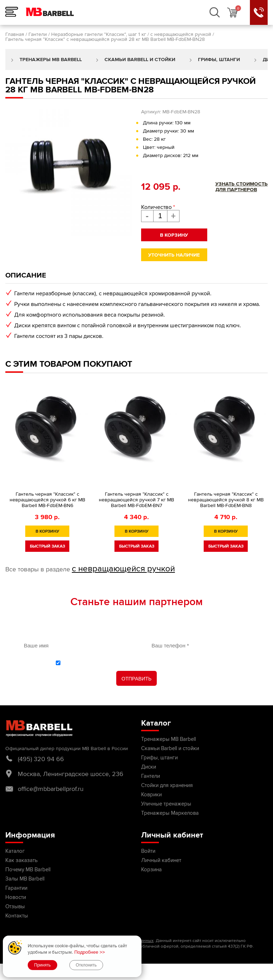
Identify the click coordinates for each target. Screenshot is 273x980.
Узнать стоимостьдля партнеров (242, 187)
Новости (16, 897)
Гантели (38, 34)
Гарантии (16, 888)
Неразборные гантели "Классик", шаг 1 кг (99, 34)
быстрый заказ (47, 546)
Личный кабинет (161, 860)
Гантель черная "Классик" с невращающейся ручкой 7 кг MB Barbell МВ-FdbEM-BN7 (136, 500)
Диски (149, 767)
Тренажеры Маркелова (170, 813)
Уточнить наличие (174, 255)
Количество (158, 207)
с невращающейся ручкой (181, 34)
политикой (83, 663)
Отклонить (86, 965)
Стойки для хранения (167, 785)
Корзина (151, 869)
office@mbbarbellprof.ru (51, 789)
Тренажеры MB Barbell (51, 60)
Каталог (15, 851)
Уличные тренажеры (166, 804)
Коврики (151, 795)
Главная (15, 34)
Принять (42, 965)
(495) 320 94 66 (41, 759)
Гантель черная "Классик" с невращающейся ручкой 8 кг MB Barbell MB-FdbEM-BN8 (226, 500)
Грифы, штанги (219, 60)
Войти (148, 851)
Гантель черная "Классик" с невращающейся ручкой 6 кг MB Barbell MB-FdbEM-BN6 (47, 500)
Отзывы (15, 906)
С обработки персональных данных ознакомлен (140, 663)
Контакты (17, 916)
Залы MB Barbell (25, 879)
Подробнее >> (90, 952)
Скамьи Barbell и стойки (140, 60)
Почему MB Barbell (28, 869)
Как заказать (22, 860)
